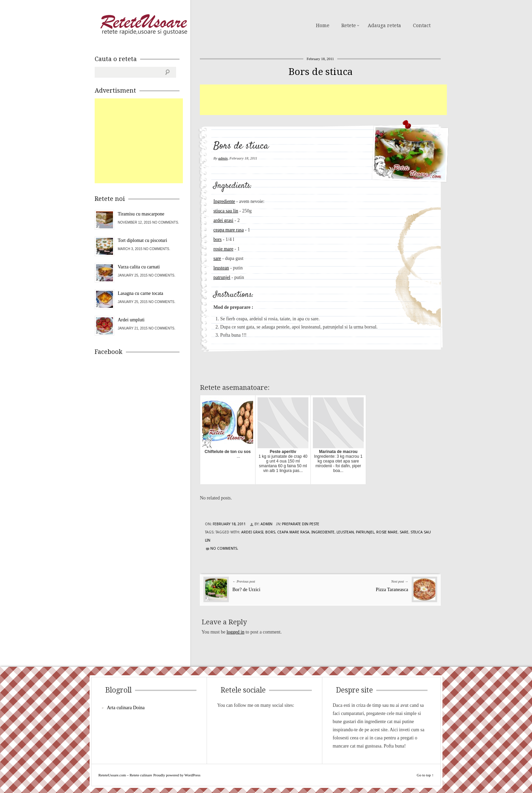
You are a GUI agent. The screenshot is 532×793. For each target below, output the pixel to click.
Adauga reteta (384, 25)
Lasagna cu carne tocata (140, 293)
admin (223, 158)
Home (323, 25)
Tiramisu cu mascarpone (141, 214)
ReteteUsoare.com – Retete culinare (144, 25)
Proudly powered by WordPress (177, 775)
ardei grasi (223, 220)
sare (217, 258)
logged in (236, 632)
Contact (422, 25)
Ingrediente (224, 201)
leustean (221, 268)
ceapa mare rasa (229, 230)
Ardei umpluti (131, 320)
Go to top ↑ (425, 775)
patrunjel (222, 277)
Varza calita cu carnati (139, 267)
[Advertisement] (323, 100)
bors (217, 239)
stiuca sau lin (226, 211)
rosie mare (223, 249)
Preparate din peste (301, 524)
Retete (349, 25)
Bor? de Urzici (246, 590)
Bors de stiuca (320, 72)
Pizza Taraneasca (392, 590)
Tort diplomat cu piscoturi (142, 240)
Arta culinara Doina (126, 708)
